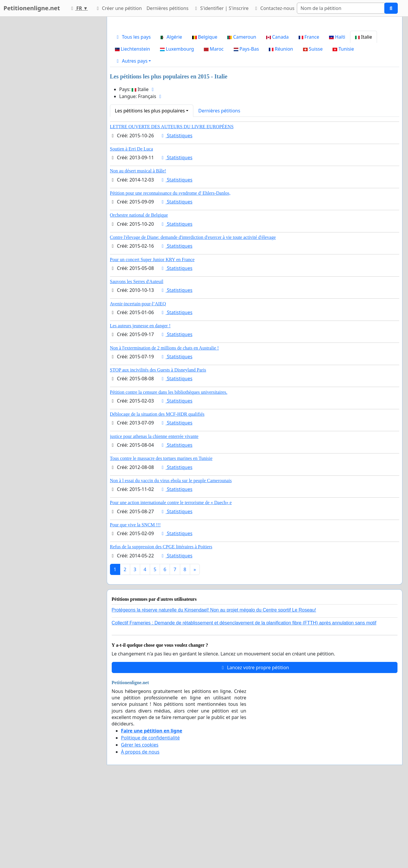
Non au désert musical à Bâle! (138, 253)
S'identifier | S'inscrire (221, 8)
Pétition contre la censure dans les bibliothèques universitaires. (169, 474)
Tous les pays (133, 119)
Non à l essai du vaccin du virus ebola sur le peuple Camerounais (171, 563)
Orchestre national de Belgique (139, 297)
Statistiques (176, 218)
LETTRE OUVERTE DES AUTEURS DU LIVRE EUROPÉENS (172, 209)
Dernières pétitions (167, 8)
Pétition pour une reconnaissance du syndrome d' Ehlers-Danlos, (170, 275)
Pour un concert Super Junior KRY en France (152, 341)
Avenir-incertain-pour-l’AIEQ (138, 386)
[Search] (341, 8)
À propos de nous (140, 834)
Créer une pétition (118, 8)
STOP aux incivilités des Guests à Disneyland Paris (158, 452)
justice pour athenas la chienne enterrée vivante (154, 518)
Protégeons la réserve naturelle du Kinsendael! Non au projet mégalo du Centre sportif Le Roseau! (214, 692)
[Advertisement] (255, 67)
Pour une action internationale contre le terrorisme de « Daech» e (171, 584)
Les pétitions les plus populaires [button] (150, 193)
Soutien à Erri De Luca (132, 231)
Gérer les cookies (140, 827)
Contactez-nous (274, 8)
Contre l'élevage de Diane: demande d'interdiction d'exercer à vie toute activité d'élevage (193, 319)
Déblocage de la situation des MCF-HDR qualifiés (157, 496)
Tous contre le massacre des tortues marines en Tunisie (161, 540)
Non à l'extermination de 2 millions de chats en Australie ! (165, 430)
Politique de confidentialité (150, 820)
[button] (133, 143)
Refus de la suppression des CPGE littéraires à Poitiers (161, 629)
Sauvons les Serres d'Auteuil (137, 363)
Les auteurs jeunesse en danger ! (140, 408)
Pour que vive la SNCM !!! (135, 607)
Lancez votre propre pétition (254, 749)
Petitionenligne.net (32, 8)
